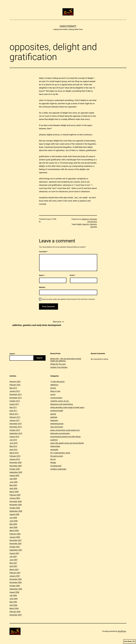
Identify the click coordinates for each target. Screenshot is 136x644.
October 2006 (15, 586)
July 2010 (13, 440)
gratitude (54, 417)
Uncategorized (56, 466)
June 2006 (14, 599)
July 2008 (13, 518)
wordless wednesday (58, 469)
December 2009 (16, 462)
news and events (57, 427)
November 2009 (16, 466)
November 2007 (16, 544)
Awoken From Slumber (59, 367)
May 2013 (13, 388)
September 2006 (16, 589)
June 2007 (14, 560)
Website (42, 287)
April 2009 (13, 488)
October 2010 (15, 430)
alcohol (53, 388)
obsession (93, 224)
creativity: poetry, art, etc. (60, 401)
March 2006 (14, 608)
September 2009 (16, 472)
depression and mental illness (62, 404)
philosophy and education (60, 433)
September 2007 (16, 550)
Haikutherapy (68, 26)
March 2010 (14, 453)
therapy (53, 462)
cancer (53, 394)
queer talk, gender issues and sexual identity (67, 443)
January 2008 (15, 537)
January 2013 (15, 391)
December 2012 (16, 394)
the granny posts (57, 456)
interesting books (57, 424)
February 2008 (15, 534)
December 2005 (16, 615)
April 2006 (13, 605)
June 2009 (14, 482)
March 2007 (14, 570)
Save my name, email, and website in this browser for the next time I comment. (69, 299)
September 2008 (16, 511)
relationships (55, 446)
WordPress (122, 631)
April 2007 (13, 566)
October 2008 (15, 508)
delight (79, 224)
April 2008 (13, 527)
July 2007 (13, 557)
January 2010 (15, 459)
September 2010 (16, 433)
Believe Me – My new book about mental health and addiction (66, 360)
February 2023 (15, 385)
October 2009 (15, 469)
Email (73, 275)
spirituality (54, 450)
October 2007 (15, 547)
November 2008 (16, 505)
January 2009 (15, 498)
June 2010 (14, 443)
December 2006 (16, 579)
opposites (94, 227)
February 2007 (15, 573)
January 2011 (15, 420)
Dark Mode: (129, 641)
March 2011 (14, 414)
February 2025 (15, 382)
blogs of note (55, 391)
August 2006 (14, 592)
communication (56, 398)
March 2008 (14, 531)
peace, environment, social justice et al (65, 430)
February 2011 (15, 417)
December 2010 (16, 424)
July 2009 (13, 479)
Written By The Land (58, 364)
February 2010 (15, 456)
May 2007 (13, 563)
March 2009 (14, 492)
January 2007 (15, 576)
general (53, 414)
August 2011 (14, 404)
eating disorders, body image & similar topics (67, 407)
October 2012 (15, 401)
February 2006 (15, 612)
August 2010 (14, 437)
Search (12, 354)
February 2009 (15, 495)
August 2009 (14, 475)
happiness (54, 420)
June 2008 (14, 521)
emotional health (57, 411)
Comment (43, 252)
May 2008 (13, 524)
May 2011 (13, 407)
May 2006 (13, 602)
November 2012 (16, 398)
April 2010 (13, 450)
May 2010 (13, 446)
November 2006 (16, 582)
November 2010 (16, 427)
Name (42, 275)
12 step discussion (57, 382)
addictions (85, 219)
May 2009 (13, 485)
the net (53, 459)
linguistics (86, 224)
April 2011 (13, 411)
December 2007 (16, 540)
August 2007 (14, 553)
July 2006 (13, 595)
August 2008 (14, 514)
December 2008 (16, 501)
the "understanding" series (60, 453)
